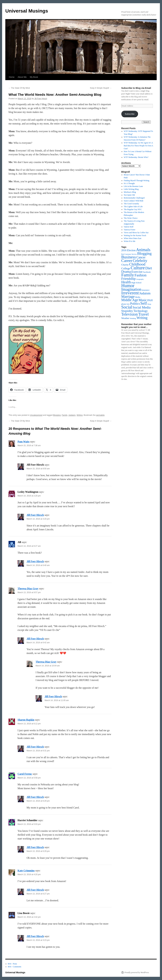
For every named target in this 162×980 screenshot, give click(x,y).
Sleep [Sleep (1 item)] (149, 304)
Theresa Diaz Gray (28, 589)
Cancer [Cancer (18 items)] (141, 257)
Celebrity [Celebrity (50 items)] (140, 261)
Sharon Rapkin (26, 720)
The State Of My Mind (19, 88)
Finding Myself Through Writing (137, 181)
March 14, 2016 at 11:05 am (57, 700)
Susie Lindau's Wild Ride (134, 201)
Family (64, 415)
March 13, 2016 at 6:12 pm (29, 724)
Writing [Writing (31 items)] (142, 318)
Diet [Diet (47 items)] (149, 268)
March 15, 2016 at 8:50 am (38, 469)
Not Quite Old (129, 195)
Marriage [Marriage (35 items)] (128, 297)
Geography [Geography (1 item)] (140, 279)
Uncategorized (36, 415)
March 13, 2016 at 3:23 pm (38, 940)
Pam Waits (24, 442)
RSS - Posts (12, 964)
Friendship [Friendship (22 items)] (128, 279)
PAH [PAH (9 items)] (150, 300)
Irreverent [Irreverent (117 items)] (130, 293)
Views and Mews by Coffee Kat (136, 233)
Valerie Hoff (129, 227)
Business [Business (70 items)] (129, 257)
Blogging (57, 415)
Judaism (72, 415)
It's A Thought (129, 183)
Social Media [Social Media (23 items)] (141, 307)
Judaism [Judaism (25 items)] (145, 293)
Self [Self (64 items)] (144, 303)
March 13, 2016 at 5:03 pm (29, 824)
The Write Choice (131, 218)
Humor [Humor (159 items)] (128, 286)
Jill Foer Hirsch (41, 99)
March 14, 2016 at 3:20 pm (38, 519)
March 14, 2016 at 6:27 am (29, 546)
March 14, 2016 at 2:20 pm (29, 496)
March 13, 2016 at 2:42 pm (29, 917)
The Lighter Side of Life (133, 207)
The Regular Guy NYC (133, 209)
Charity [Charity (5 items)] (125, 265)
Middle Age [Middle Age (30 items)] (130, 300)
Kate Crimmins (26, 871)
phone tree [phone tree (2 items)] (125, 304)
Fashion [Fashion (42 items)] (140, 275)
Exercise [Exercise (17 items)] (137, 272)
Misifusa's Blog (130, 192)
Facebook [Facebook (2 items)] (147, 272)
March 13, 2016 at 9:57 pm (29, 592)
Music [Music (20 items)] (143, 300)
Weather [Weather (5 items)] (125, 318)
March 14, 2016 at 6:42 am (38, 643)
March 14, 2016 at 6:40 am (38, 565)
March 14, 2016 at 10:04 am (48, 666)
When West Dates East (133, 238)
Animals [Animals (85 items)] (143, 250)
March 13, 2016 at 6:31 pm (38, 751)
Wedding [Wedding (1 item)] (133, 318)
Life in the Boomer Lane (133, 186)
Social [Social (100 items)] (127, 307)
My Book (34, 77)
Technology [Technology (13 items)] (141, 311)
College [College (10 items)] (126, 268)
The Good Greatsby (131, 204)
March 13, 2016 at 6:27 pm (38, 894)
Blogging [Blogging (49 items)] (144, 253)
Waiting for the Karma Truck (135, 235)
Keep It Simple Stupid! (101, 88)
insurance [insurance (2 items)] (146, 290)
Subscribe (130, 114)
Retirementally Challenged (134, 198)
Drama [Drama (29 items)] (126, 271)
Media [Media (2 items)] (138, 297)
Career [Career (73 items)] (127, 261)
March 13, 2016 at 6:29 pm (38, 801)
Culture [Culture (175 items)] (138, 268)
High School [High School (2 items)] (136, 283)
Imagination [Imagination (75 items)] (131, 289)
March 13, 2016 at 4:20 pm (29, 874)
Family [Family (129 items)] (128, 275)
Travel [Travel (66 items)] (143, 314)
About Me (22, 77)
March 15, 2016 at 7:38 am (29, 446)
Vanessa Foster (130, 230)
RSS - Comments (15, 967)
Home (12, 77)
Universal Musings (27, 11)
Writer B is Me (130, 241)
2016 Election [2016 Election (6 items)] (128, 250)
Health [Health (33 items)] (126, 282)
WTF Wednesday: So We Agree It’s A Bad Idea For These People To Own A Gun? (138, 146)
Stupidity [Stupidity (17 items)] (127, 311)
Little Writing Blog (131, 189)
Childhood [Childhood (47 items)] (137, 264)
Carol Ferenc (25, 774)
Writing (80, 415)
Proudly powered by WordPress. (137, 972)
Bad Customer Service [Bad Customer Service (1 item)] (129, 254)
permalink (100, 415)
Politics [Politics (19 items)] (135, 304)
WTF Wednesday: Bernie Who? (136, 157)
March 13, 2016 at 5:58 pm (29, 778)
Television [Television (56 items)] (129, 314)
